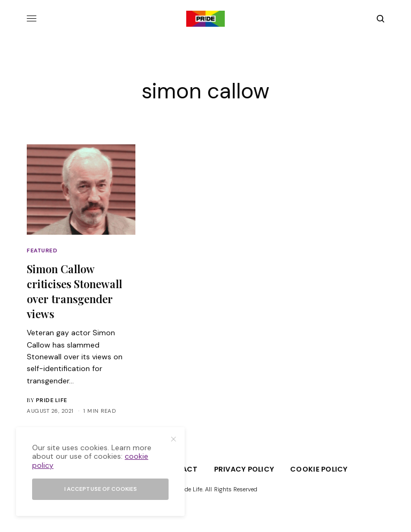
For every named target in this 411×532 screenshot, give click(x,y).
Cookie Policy (319, 469)
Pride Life (52, 400)
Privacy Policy (244, 469)
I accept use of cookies (101, 489)
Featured (42, 250)
